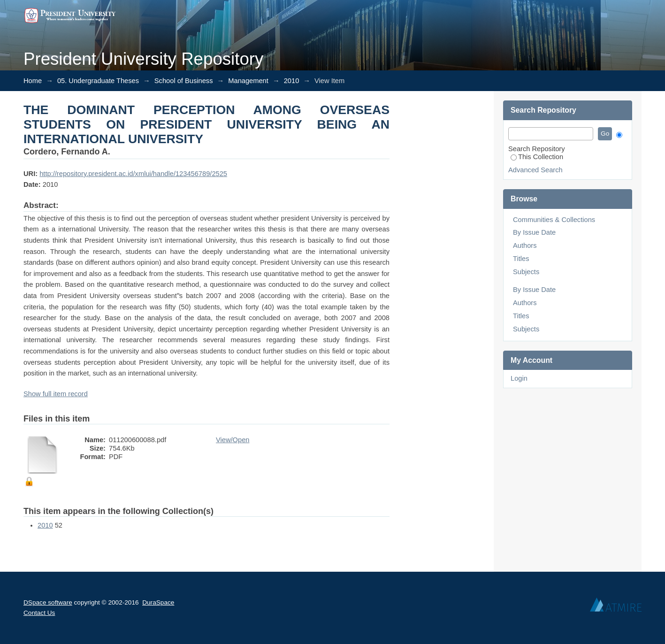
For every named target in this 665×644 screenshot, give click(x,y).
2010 (292, 81)
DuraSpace (158, 602)
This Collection (537, 157)
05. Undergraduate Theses (98, 81)
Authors (525, 245)
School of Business (184, 81)
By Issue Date (534, 232)
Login (519, 378)
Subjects (526, 272)
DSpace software (48, 602)
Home (33, 81)
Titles (521, 259)
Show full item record (56, 394)
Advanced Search (535, 170)
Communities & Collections (554, 220)
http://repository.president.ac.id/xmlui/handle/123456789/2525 (133, 174)
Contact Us (39, 613)
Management (248, 81)
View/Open (233, 440)
